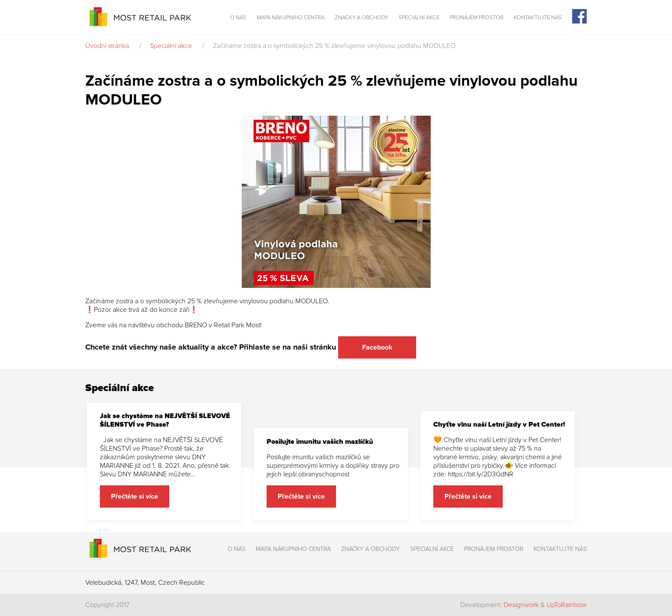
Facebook (377, 347)
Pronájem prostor (477, 18)
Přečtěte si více (135, 496)
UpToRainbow (567, 605)
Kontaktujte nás (538, 18)
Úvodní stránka (107, 46)
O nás (238, 18)
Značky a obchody (361, 18)
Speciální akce (419, 18)
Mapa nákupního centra (291, 18)
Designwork (521, 605)
